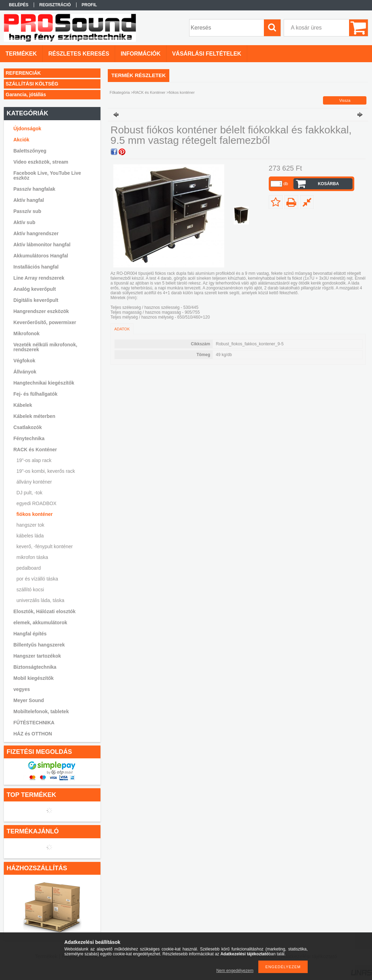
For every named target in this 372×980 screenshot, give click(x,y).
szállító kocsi (30, 590)
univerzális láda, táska (40, 600)
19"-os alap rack (34, 460)
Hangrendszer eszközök (41, 311)
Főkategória (120, 92)
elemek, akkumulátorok (40, 623)
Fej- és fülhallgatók (35, 394)
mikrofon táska (32, 557)
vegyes (21, 689)
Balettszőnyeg (30, 151)
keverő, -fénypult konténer (45, 546)
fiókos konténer (34, 514)
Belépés (19, 5)
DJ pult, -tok (29, 493)
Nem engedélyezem (235, 971)
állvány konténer (34, 482)
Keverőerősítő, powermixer (45, 322)
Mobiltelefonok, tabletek (41, 711)
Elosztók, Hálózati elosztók (44, 611)
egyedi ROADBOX (36, 503)
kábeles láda (30, 536)
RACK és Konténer (149, 92)
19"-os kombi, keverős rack (46, 471)
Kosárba (328, 184)
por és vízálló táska (37, 579)
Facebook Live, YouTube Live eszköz (47, 175)
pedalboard (29, 568)
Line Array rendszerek (39, 278)
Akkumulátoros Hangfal (41, 256)
